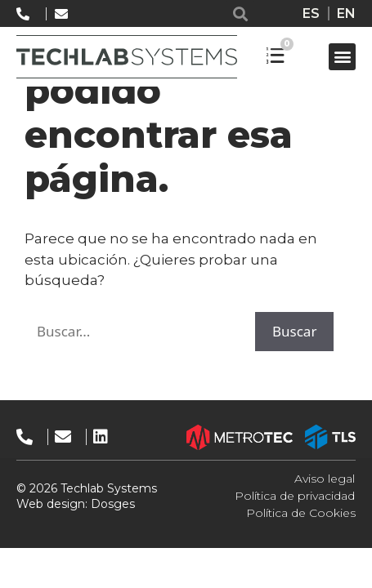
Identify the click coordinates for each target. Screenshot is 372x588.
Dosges (111, 504)
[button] (240, 13)
